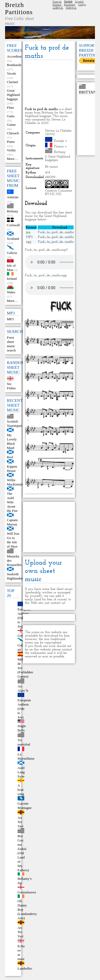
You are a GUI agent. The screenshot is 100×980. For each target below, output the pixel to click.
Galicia (12, 253)
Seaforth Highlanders (15, 576)
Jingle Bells (22, 728)
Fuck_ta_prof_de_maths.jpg (58, 232)
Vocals (11, 73)
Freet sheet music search (11, 344)
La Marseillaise (26, 756)
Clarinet (13, 82)
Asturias (13, 197)
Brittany (13, 211)
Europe (59, 141)
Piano (11, 142)
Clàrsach (13, 133)
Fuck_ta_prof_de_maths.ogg (59, 242)
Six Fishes (11, 386)
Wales (11, 292)
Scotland (13, 239)
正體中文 (58, 8)
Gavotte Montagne (25, 806)
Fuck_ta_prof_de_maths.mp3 (59, 237)
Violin (11, 150)
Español (79, 1)
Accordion (14, 56)
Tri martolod (24, 742)
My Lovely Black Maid (12, 441)
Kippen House (12, 469)
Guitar (11, 125)
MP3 (10, 319)
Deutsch (57, 4)
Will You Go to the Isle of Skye (13, 540)
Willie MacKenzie (15, 482)
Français (57, 1)
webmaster (38, 653)
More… (12, 159)
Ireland (12, 279)
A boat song (21, 790)
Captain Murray (12, 522)
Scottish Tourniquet (15, 424)
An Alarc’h (23, 688)
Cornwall (13, 225)
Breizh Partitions (19, 8)
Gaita (11, 116)
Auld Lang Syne (21, 772)
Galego (82, 4)
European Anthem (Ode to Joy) (24, 709)
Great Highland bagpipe (13, 95)
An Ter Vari (21, 822)
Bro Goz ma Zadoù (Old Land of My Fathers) (23, 853)
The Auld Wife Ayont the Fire (12, 502)
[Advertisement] (49, 84)
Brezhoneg (70, 4)
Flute (11, 108)
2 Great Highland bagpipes (58, 158)
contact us (57, 603)
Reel (10, 457)
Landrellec (25, 968)
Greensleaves (27, 892)
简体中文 (71, 8)
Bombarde (14, 65)
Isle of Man (11, 268)
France (59, 146)
